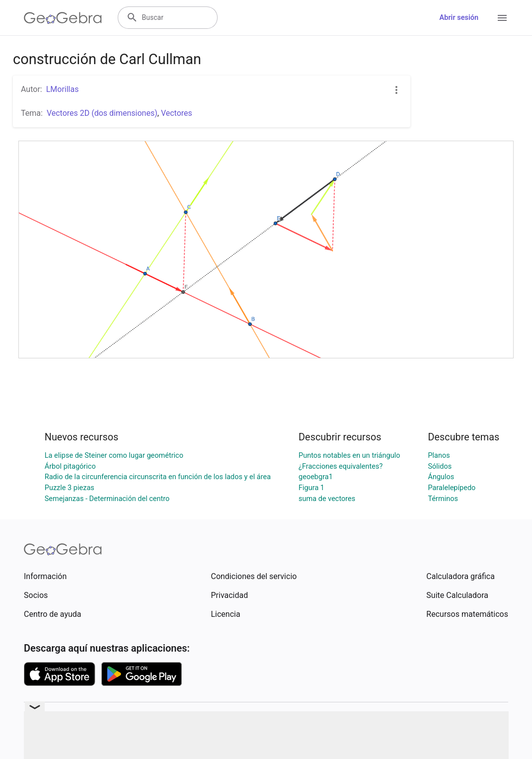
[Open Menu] (502, 18)
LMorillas (63, 89)
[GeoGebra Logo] (63, 18)
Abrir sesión (459, 18)
